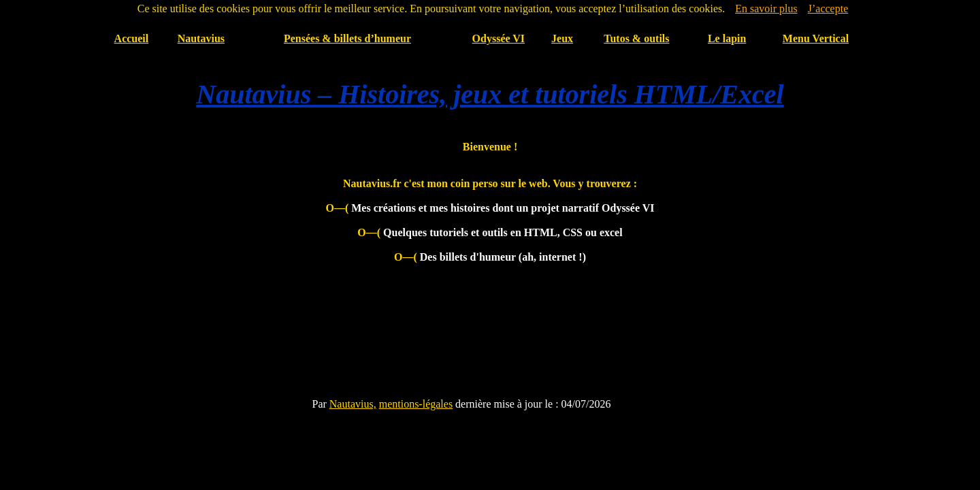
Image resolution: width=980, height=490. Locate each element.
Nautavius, (353, 404)
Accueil (132, 38)
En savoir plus (766, 9)
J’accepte (828, 9)
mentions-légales (416, 404)
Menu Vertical (816, 38)
